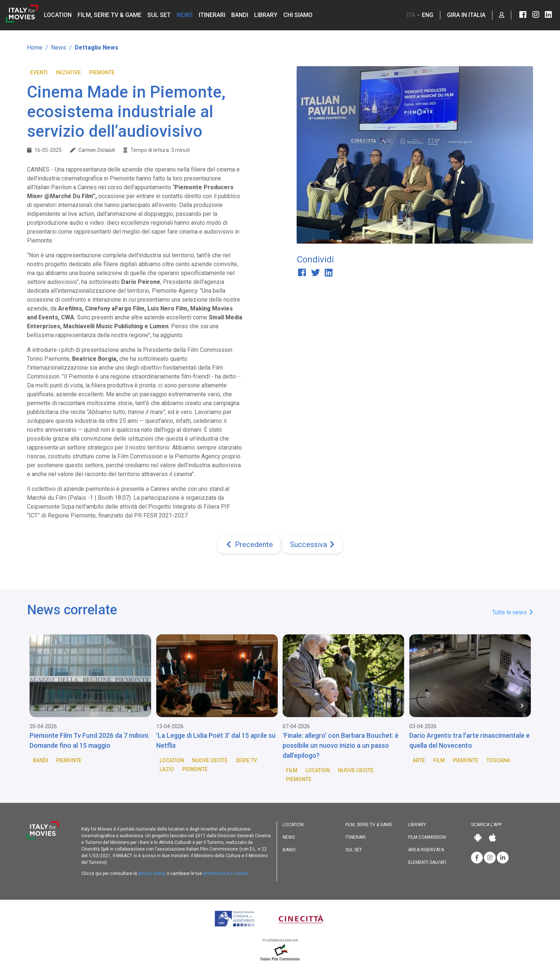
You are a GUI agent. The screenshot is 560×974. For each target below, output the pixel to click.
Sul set (159, 15)
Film (292, 770)
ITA (411, 15)
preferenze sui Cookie (226, 873)
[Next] (312, 544)
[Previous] (249, 544)
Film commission (427, 837)
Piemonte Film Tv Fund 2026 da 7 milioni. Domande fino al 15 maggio (90, 740)
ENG (428, 15)
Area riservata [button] (426, 850)
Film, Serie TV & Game (110, 15)
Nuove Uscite (210, 760)
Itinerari (212, 15)
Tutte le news (513, 612)
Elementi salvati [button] (427, 862)
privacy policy (152, 873)
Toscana (498, 760)
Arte (419, 760)
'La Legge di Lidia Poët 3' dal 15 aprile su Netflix (216, 740)
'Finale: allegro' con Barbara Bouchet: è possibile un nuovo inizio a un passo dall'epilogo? (341, 745)
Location (58, 15)
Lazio (167, 769)
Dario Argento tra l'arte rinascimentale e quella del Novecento (469, 740)
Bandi (240, 15)
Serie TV (246, 760)
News (185, 15)
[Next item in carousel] (522, 706)
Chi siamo (298, 15)
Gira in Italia (466, 15)
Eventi (39, 72)
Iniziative (68, 72)
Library (266, 15)
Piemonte (102, 72)
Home (35, 47)
